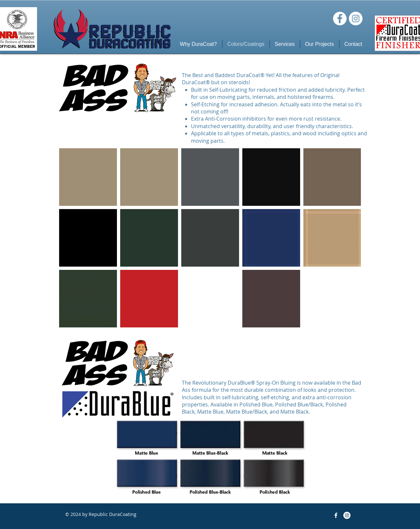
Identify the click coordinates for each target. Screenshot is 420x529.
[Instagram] (356, 19)
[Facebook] (340, 19)
